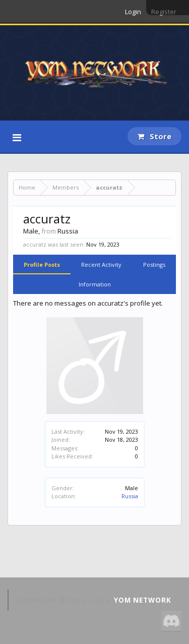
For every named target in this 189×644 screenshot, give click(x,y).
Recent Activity (101, 265)
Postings (154, 265)
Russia (130, 496)
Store (154, 136)
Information (95, 284)
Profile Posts (42, 265)
